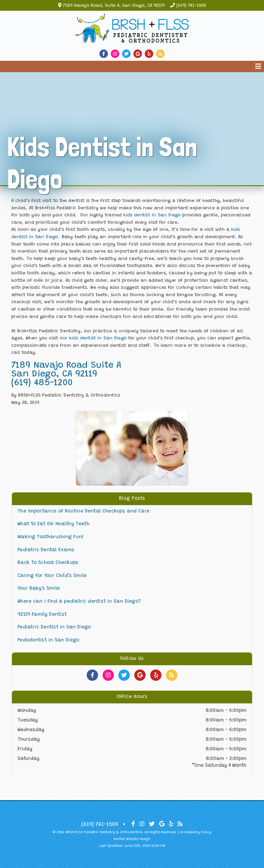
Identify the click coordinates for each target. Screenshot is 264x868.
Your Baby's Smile (39, 589)
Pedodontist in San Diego (48, 640)
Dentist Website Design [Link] (132, 839)
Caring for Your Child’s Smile (52, 576)
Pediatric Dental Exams (46, 550)
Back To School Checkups (48, 563)
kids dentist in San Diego (152, 215)
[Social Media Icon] (133, 824)
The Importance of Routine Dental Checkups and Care (84, 511)
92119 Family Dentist (42, 615)
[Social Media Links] (92, 675)
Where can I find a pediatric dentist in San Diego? (79, 602)
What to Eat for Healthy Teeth (54, 524)
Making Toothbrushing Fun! (51, 537)
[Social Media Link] (105, 54)
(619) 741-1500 (191, 6)
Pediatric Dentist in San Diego (54, 627)
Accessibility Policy (196, 832)
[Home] (132, 38)
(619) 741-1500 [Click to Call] (100, 824)
